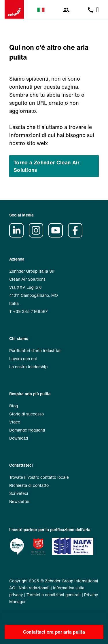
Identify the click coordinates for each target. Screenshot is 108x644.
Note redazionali (34, 588)
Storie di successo (26, 414)
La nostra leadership (28, 367)
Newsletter (19, 501)
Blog (14, 406)
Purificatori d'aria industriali (35, 351)
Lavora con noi (23, 359)
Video (15, 422)
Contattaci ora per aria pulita (54, 632)
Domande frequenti (27, 430)
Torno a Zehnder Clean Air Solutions (47, 166)
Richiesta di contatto (29, 485)
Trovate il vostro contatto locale (39, 477)
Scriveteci (19, 493)
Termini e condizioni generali (54, 595)
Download (19, 438)
